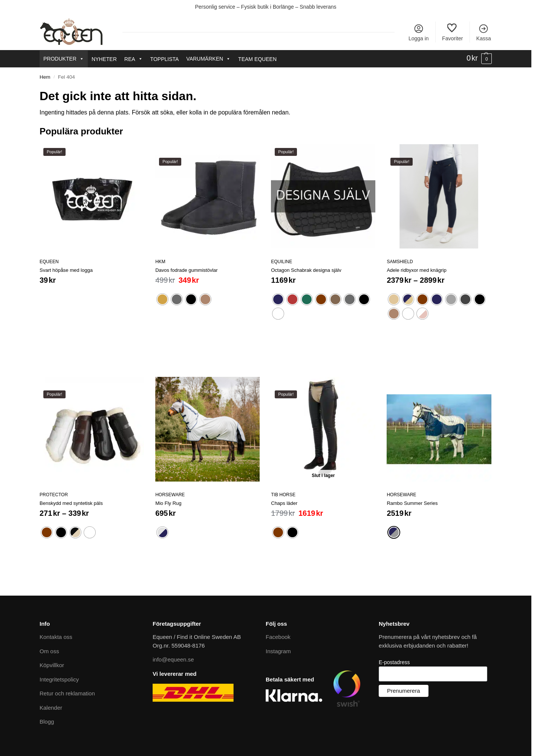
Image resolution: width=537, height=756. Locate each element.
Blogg (47, 722)
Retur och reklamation (67, 693)
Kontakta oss (56, 637)
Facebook (278, 637)
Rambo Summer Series (412, 503)
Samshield (400, 262)
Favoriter (452, 32)
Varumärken (208, 59)
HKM (160, 262)
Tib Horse (283, 495)
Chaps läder (284, 503)
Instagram (278, 651)
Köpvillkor (52, 665)
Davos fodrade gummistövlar (186, 270)
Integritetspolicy (59, 679)
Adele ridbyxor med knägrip (416, 270)
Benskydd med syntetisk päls (71, 503)
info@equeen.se (173, 659)
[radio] (162, 299)
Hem (45, 77)
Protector (54, 495)
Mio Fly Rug (168, 503)
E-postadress (394, 662)
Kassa (484, 32)
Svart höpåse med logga (66, 270)
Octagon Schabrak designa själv (306, 270)
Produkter (64, 59)
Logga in (419, 32)
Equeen (49, 262)
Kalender (51, 708)
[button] (479, 58)
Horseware (170, 495)
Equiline (282, 262)
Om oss (49, 651)
